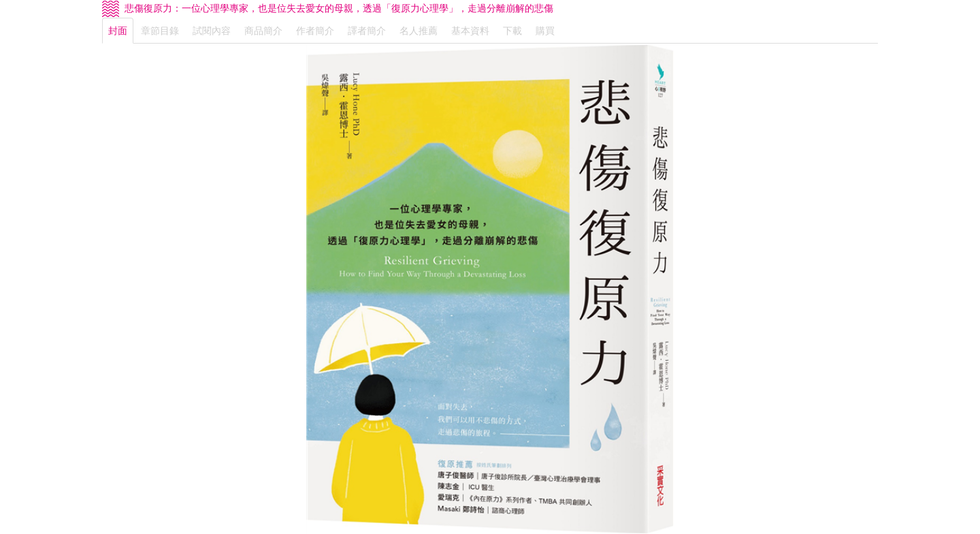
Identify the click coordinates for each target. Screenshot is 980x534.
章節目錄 (160, 31)
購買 (545, 31)
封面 (118, 31)
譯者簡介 (367, 31)
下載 (512, 31)
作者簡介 (315, 31)
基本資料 (470, 31)
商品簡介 (263, 31)
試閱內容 (212, 31)
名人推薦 (419, 31)
